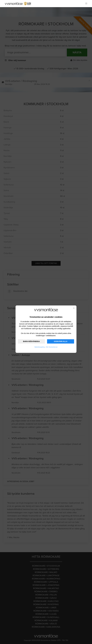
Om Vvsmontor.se (52, 347)
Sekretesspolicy (40, 347)
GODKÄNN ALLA (61, 341)
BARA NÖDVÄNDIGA (31, 341)
